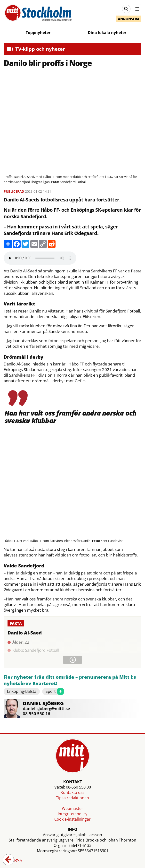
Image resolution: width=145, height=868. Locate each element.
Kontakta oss (72, 792)
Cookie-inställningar (72, 819)
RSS (15, 861)
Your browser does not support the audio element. (40, 258)
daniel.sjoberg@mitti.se (46, 708)
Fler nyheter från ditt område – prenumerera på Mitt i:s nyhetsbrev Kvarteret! (70, 680)
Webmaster (72, 808)
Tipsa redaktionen (72, 798)
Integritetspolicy (72, 814)
